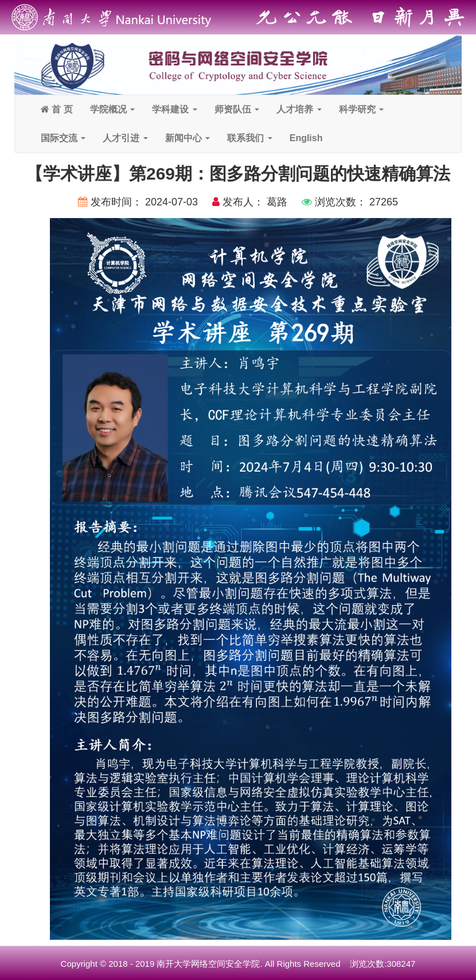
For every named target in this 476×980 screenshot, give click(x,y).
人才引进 (125, 138)
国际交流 (63, 138)
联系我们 (249, 138)
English (306, 138)
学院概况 (112, 109)
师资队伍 (237, 109)
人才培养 (299, 109)
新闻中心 (188, 138)
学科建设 (174, 109)
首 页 (57, 109)
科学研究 (361, 109)
